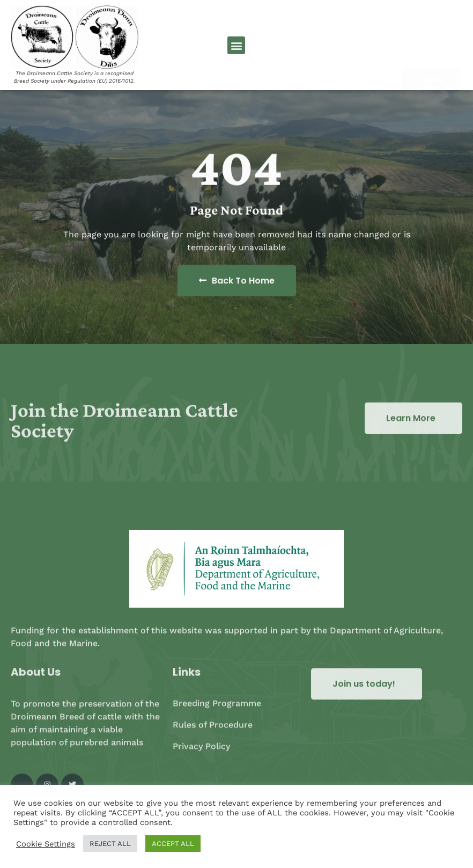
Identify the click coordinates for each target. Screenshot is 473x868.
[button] (236, 49)
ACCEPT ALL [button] (173, 844)
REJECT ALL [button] (110, 844)
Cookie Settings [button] (46, 844)
